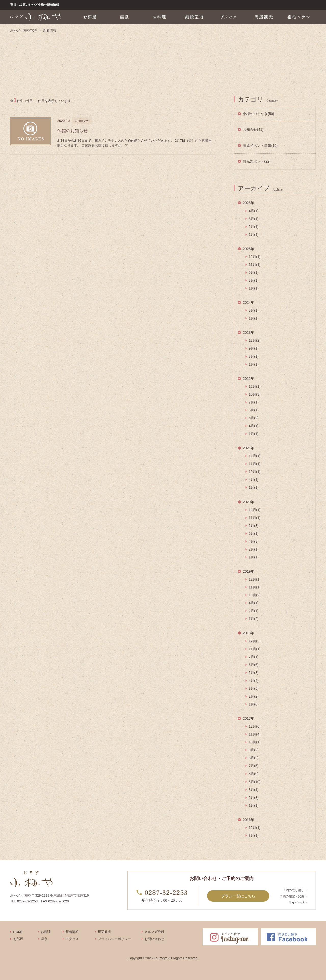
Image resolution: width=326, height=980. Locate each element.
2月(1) (254, 227)
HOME (18, 932)
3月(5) (254, 688)
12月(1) (255, 257)
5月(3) (254, 673)
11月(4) (255, 734)
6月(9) (254, 774)
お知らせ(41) (253, 129)
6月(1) (254, 410)
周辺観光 (104, 932)
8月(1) (254, 310)
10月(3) (255, 394)
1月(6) (254, 704)
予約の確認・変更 (292, 896)
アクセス (72, 939)
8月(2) (254, 758)
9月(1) (254, 348)
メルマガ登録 (154, 932)
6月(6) (254, 665)
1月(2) (254, 619)
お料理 (46, 932)
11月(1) (255, 265)
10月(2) (255, 595)
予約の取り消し (293, 890)
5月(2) (254, 418)
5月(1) (254, 272)
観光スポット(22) (257, 161)
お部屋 (18, 939)
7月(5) (254, 766)
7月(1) (254, 402)
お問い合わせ (154, 939)
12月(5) (255, 641)
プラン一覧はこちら (238, 896)
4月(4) (254, 681)
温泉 (44, 939)
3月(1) (254, 219)
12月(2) (255, 340)
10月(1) (255, 472)
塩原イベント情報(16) (260, 146)
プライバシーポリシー (114, 939)
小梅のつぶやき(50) (258, 114)
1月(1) (254, 235)
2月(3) (254, 798)
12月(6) (255, 726)
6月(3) (254, 526)
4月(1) (254, 211)
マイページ (296, 902)
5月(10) (255, 782)
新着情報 (72, 932)
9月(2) (254, 750)
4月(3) (254, 541)
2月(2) (254, 696)
